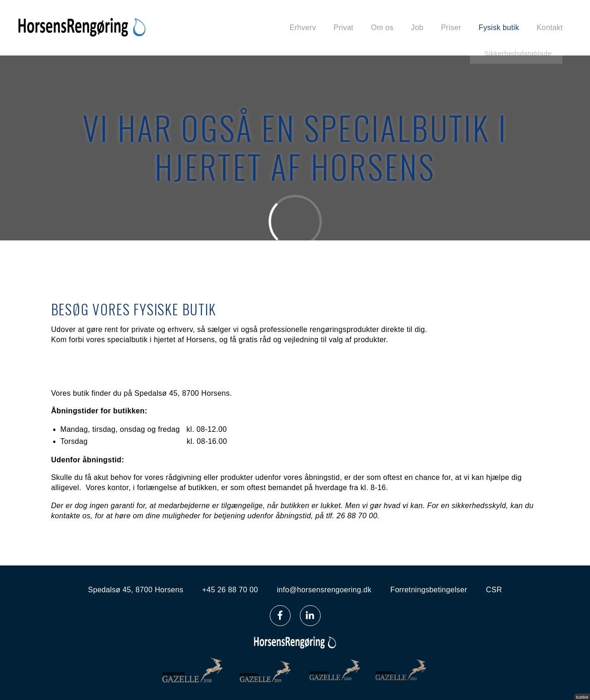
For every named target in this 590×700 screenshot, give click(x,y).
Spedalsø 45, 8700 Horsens (135, 590)
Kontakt (550, 28)
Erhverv (303, 28)
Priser (451, 28)
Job (417, 28)
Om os (382, 28)
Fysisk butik (499, 28)
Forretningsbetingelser (429, 590)
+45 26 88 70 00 (230, 590)
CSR (494, 590)
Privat (344, 28)
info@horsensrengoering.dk (324, 590)
